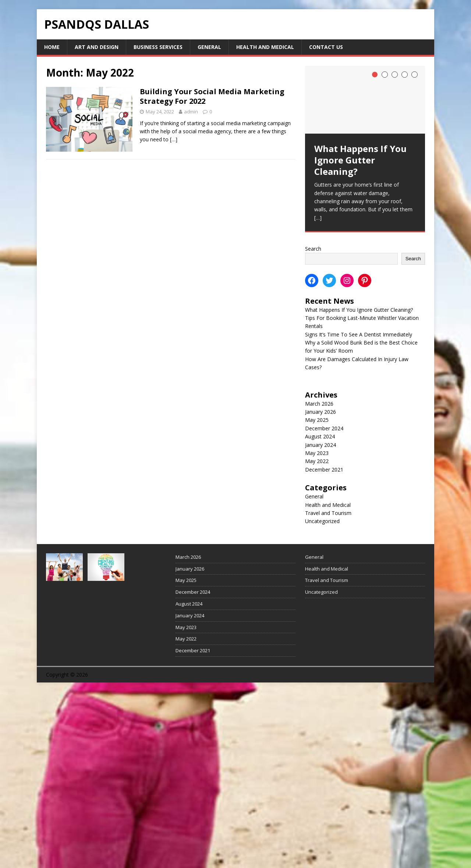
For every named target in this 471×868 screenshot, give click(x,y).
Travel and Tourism (328, 513)
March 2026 (319, 404)
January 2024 (321, 445)
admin (191, 112)
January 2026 (321, 412)
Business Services (158, 47)
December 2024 (324, 428)
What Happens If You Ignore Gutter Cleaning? (359, 310)
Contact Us (326, 47)
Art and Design (97, 47)
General (209, 47)
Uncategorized (322, 521)
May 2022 (317, 461)
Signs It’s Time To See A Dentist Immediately (359, 334)
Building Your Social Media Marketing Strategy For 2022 (212, 96)
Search (313, 249)
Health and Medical (265, 47)
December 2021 (324, 470)
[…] (174, 139)
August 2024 (320, 436)
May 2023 (317, 453)
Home (52, 47)
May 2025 (317, 420)
